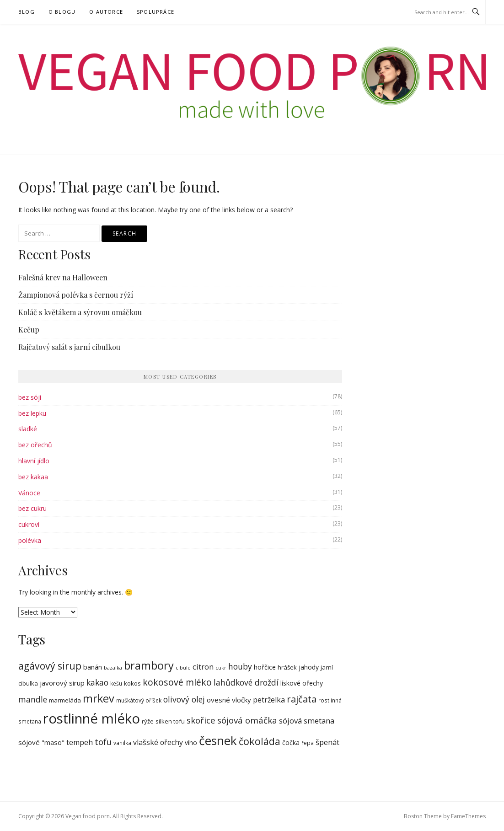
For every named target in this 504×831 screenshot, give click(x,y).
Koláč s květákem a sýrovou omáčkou (80, 312)
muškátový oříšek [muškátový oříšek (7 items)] (139, 700)
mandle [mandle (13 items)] (33, 699)
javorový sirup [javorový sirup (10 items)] (62, 683)
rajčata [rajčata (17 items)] (302, 699)
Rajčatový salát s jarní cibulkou (69, 347)
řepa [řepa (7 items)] (308, 743)
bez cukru (32, 508)
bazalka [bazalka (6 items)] (113, 668)
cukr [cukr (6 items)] (221, 668)
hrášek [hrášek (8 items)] (287, 667)
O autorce (106, 12)
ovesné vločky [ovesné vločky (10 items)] (229, 700)
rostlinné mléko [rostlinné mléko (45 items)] (91, 718)
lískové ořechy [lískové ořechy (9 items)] (302, 683)
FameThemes (468, 816)
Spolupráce (155, 12)
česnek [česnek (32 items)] (218, 740)
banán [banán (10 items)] (93, 667)
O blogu (62, 12)
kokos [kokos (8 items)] (132, 683)
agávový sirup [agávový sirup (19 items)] (50, 666)
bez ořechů (35, 445)
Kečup (29, 330)
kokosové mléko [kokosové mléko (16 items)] (177, 682)
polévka (30, 540)
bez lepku (32, 413)
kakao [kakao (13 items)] (97, 682)
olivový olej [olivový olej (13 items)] (184, 699)
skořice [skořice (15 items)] (201, 720)
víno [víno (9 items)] (191, 743)
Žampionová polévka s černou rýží (76, 295)
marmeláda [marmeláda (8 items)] (65, 700)
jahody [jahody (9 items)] (309, 667)
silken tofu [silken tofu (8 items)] (170, 721)
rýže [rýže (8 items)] (148, 721)
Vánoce (29, 493)
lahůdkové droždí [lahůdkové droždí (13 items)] (246, 682)
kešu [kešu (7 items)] (116, 683)
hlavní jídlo (34, 461)
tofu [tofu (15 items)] (103, 742)
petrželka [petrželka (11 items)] (269, 700)
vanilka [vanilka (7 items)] (122, 743)
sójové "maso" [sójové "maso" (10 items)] (41, 742)
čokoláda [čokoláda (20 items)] (260, 741)
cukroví (29, 524)
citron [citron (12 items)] (203, 667)
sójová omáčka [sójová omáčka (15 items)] (247, 720)
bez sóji (30, 397)
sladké (28, 429)
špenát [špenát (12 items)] (327, 742)
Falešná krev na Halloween (63, 277)
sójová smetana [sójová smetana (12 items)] (307, 721)
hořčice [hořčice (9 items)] (265, 667)
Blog (27, 12)
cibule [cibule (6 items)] (183, 668)
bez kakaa (33, 477)
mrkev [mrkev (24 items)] (99, 698)
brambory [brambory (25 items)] (149, 665)
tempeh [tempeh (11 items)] (80, 742)
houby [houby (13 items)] (240, 666)
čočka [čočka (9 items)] (291, 743)
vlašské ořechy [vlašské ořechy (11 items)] (158, 742)
